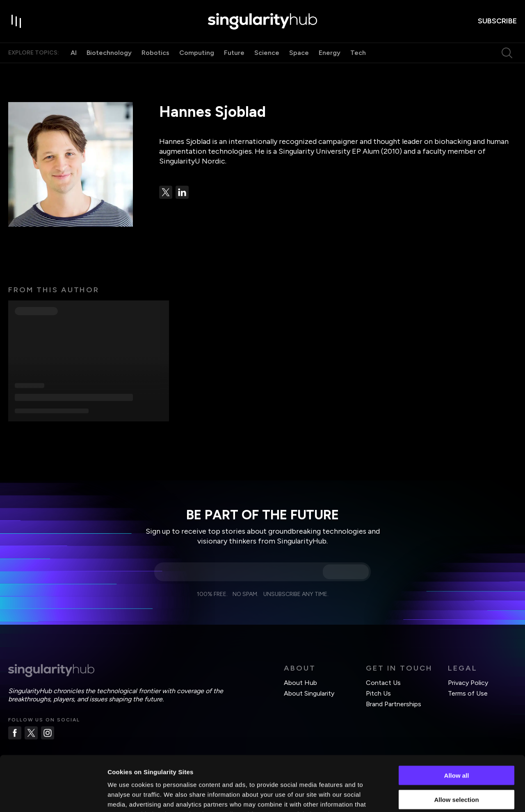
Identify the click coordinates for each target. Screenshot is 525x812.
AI (74, 53)
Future (234, 53)
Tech (358, 53)
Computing (197, 53)
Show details (430, 796)
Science (267, 53)
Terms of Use (468, 693)
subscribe (497, 21)
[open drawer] (16, 21)
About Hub (300, 683)
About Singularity (309, 693)
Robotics (155, 53)
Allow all (457, 724)
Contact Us (383, 683)
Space (299, 53)
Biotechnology (109, 53)
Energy (330, 53)
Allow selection (456, 748)
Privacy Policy (468, 683)
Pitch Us (378, 693)
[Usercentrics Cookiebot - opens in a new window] (53, 796)
